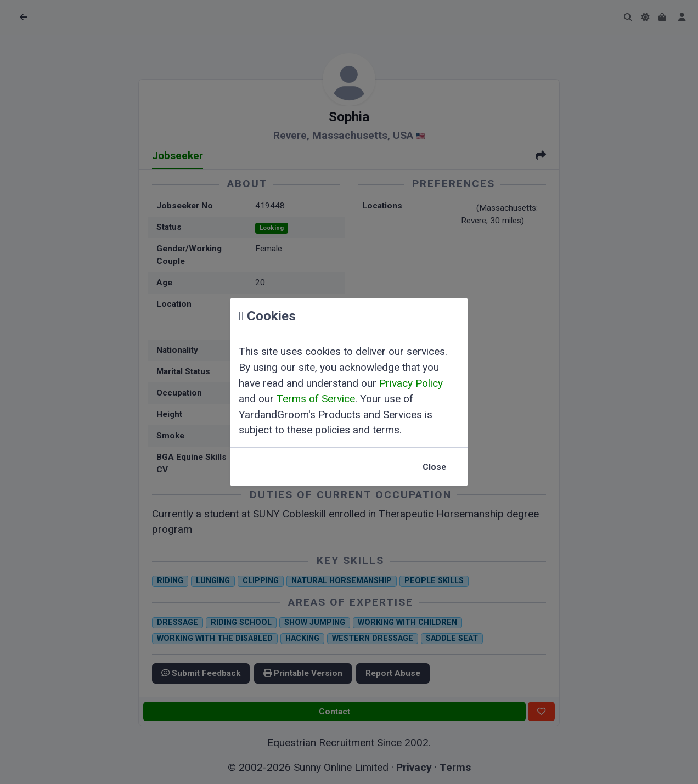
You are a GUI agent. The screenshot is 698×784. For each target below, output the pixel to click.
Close (434, 467)
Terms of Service (316, 399)
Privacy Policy (411, 383)
